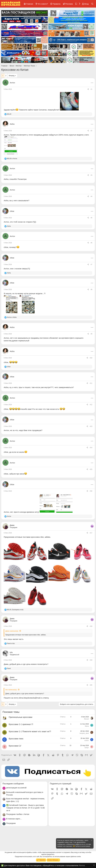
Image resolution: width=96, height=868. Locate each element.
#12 (91, 405)
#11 (91, 383)
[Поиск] (92, 4)
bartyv (87, 748)
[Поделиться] (88, 89)
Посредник (11, 823)
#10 (91, 358)
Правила (57, 4)
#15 (91, 469)
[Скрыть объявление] (91, 841)
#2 (91, 131)
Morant (86, 719)
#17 (91, 533)
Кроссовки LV (15, 746)
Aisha (6, 179)
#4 (91, 196)
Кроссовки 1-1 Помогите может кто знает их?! (30, 731)
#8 (91, 290)
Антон (12, 83)
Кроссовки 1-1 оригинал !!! (21, 724)
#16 (91, 491)
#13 (91, 426)
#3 (91, 175)
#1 (91, 89)
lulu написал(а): (11, 690)
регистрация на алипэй (16, 788)
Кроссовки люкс (16, 739)
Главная (30, 4)
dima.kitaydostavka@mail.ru (31, 698)
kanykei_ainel (84, 733)
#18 (91, 626)
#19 (91, 660)
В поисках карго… (14, 819)
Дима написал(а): (12, 631)
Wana (87, 726)
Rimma (82, 865)
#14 (91, 448)
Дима (6, 664)
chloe (6, 247)
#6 (91, 243)
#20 (91, 685)
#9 (91, 334)
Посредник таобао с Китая (18, 814)
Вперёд (12, 76)
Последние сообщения (13, 784)
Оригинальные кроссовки (20, 717)
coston (87, 740)
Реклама (69, 4)
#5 (91, 218)
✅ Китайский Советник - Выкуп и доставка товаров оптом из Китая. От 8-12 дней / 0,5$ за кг (25, 808)
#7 (91, 264)
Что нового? (43, 4)
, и (15, 610)
